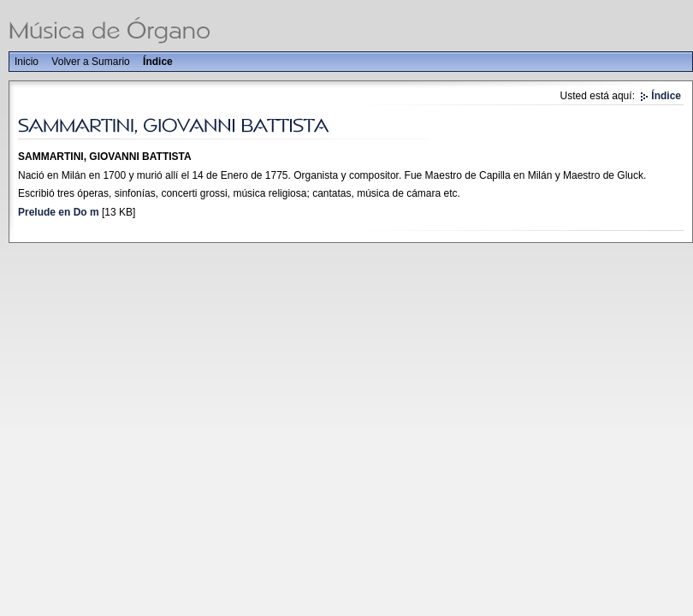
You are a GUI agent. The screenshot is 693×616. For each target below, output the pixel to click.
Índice (158, 62)
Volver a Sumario (90, 62)
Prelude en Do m (59, 212)
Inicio (27, 62)
